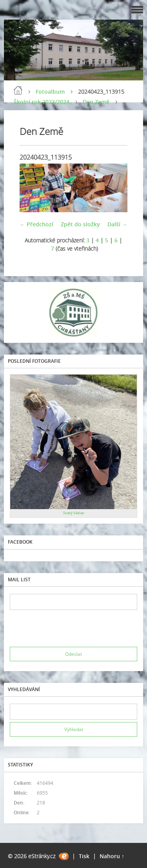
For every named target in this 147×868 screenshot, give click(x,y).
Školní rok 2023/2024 (42, 102)
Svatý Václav (74, 513)
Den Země (96, 102)
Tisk (84, 856)
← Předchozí (36, 224)
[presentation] (69, 628)
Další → (117, 224)
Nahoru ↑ (112, 856)
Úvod (18, 90)
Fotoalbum (50, 92)
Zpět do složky (80, 224)
